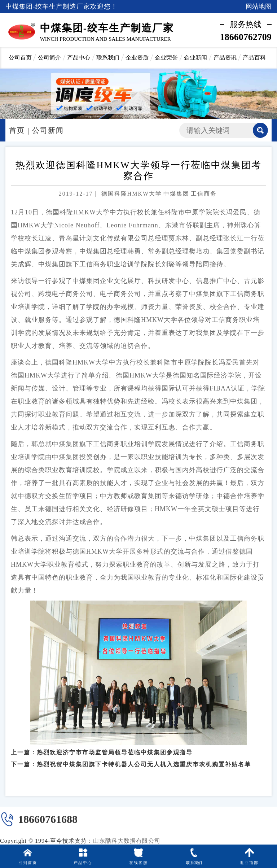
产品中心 (79, 58)
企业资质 (137, 58)
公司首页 (20, 58)
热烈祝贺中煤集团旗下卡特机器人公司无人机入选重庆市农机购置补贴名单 (144, 761)
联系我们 (108, 58)
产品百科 (254, 58)
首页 (17, 130)
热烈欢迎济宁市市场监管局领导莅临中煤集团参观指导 (115, 749)
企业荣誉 (166, 58)
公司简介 (49, 58)
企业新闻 (195, 58)
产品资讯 (225, 58)
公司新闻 (48, 130)
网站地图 (259, 6)
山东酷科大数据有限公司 (127, 841)
